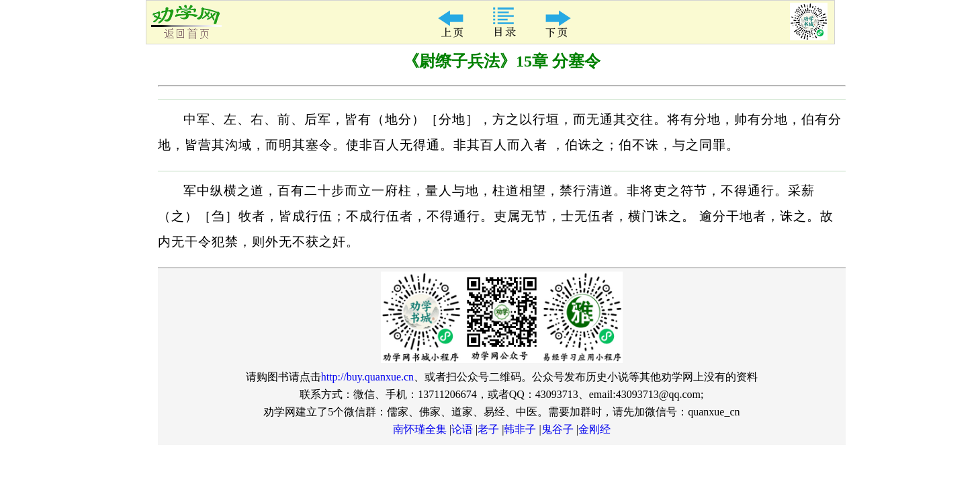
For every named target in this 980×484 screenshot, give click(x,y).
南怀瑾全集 (420, 429)
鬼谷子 (558, 429)
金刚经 (594, 429)
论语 (462, 429)
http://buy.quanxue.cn (368, 377)
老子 (488, 429)
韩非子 (520, 429)
